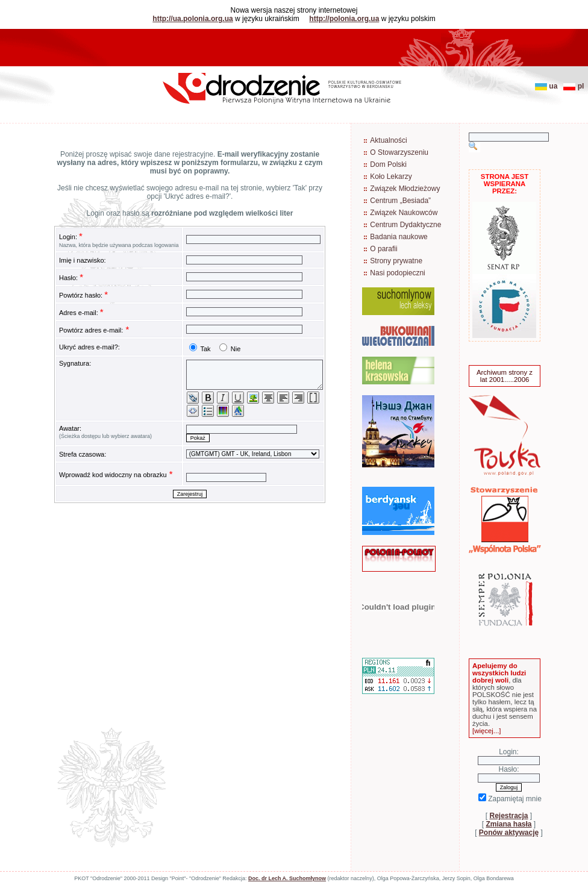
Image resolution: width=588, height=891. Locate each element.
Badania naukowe (399, 237)
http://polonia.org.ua (344, 19)
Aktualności (388, 140)
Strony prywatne (396, 261)
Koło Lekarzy (391, 177)
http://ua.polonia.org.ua (192, 19)
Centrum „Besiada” (400, 201)
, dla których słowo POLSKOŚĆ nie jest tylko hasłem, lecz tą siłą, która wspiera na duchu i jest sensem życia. (505, 698)
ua (548, 86)
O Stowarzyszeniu (399, 152)
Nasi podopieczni (397, 273)
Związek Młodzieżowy (405, 189)
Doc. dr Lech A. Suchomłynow (287, 878)
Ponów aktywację (509, 833)
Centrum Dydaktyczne (405, 225)
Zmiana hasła (508, 824)
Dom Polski (388, 164)
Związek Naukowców (404, 213)
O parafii (383, 249)
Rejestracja (508, 816)
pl (576, 86)
